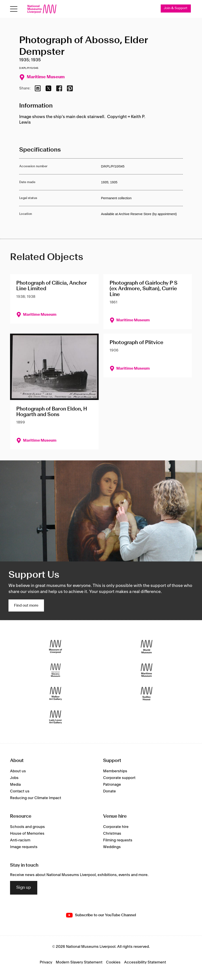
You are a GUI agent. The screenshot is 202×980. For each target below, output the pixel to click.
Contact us (20, 791)
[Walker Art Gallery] (55, 693)
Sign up (24, 888)
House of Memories (27, 834)
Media (15, 785)
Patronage (112, 785)
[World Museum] (147, 647)
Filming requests (118, 840)
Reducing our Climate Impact (36, 798)
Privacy (46, 962)
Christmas (112, 834)
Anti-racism (20, 840)
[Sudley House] (147, 693)
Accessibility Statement (145, 962)
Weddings (112, 847)
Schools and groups (27, 827)
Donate (109, 791)
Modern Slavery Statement (79, 962)
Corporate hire (116, 827)
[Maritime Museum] (147, 670)
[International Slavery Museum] (55, 670)
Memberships (115, 771)
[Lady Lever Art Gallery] (55, 717)
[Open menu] (14, 9)
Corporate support (119, 778)
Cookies (113, 962)
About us (18, 771)
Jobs (14, 778)
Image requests (24, 847)
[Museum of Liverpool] (55, 647)
